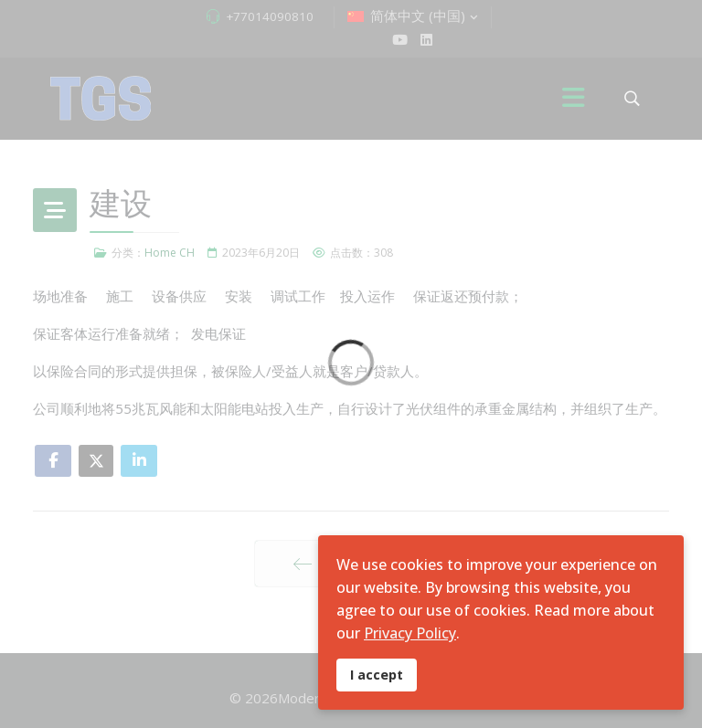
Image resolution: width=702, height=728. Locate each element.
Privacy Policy (410, 633)
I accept (377, 675)
